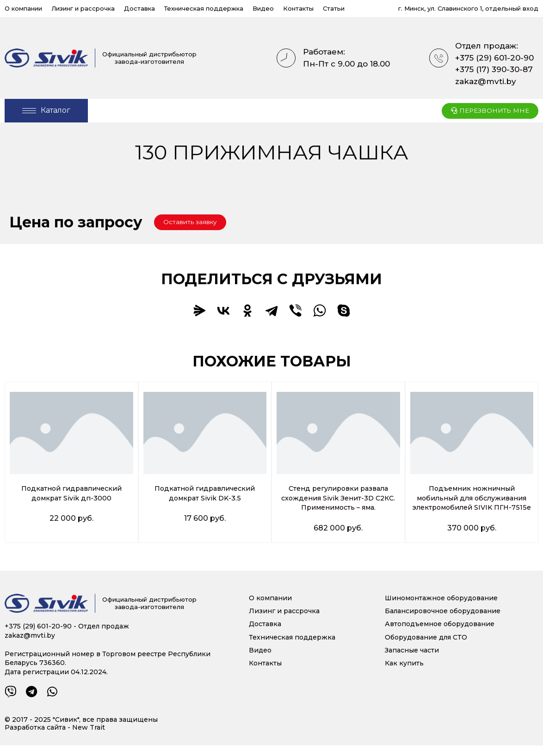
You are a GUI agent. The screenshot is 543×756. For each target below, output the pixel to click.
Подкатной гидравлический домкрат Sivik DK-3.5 (205, 494)
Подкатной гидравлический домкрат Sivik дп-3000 (71, 494)
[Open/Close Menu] (46, 111)
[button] (195, 223)
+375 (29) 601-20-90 (494, 58)
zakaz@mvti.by (486, 81)
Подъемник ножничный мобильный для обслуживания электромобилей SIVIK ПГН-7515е (472, 503)
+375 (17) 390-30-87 (494, 69)
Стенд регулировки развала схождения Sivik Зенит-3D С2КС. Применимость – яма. (338, 499)
